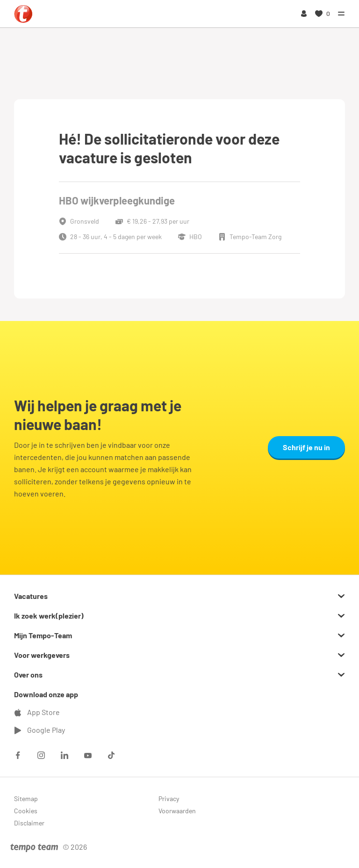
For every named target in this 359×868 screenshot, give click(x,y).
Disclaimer (29, 823)
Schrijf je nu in (306, 447)
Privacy (169, 799)
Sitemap (26, 799)
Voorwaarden (177, 811)
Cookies (26, 811)
